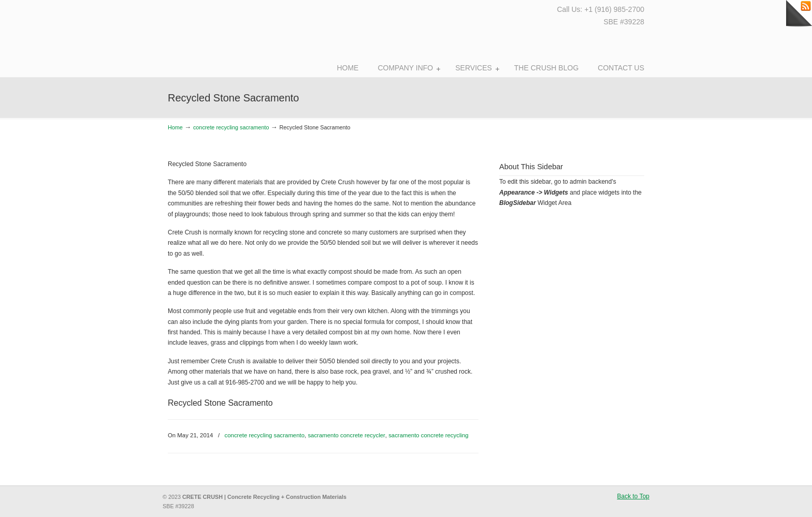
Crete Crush (224, 36)
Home (175, 127)
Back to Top (633, 496)
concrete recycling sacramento (231, 127)
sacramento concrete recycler (346, 435)
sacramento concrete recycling (428, 435)
